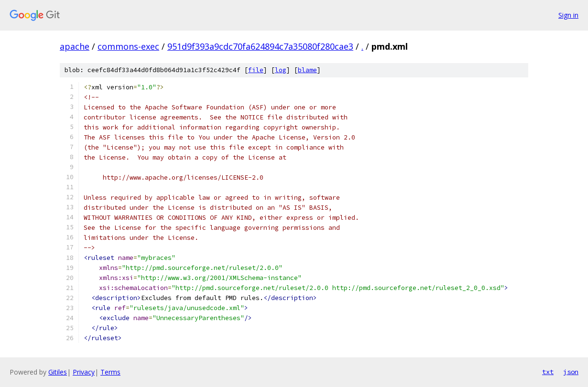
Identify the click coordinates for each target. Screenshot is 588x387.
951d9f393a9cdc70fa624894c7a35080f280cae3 (260, 46)
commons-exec (128, 46)
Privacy (84, 372)
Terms (110, 372)
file (256, 70)
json (571, 372)
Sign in (568, 15)
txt (548, 372)
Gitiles (58, 372)
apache (75, 46)
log (281, 70)
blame (307, 70)
